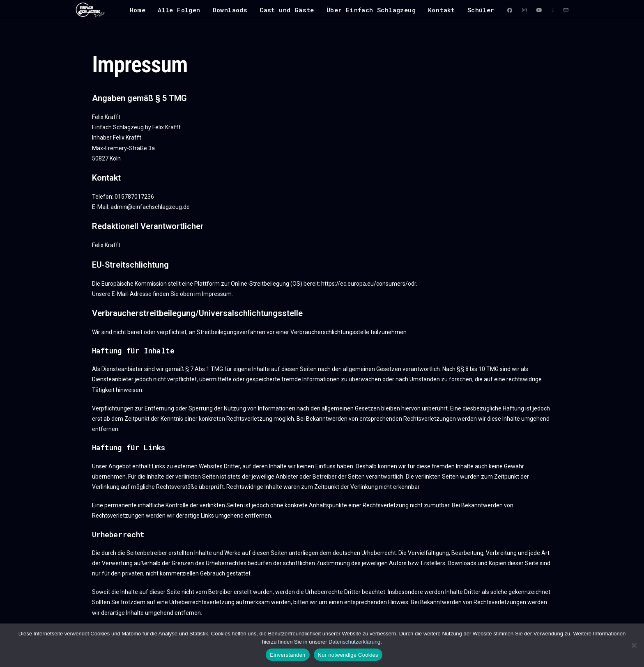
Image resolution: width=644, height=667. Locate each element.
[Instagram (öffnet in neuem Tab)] (524, 10)
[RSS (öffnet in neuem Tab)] (553, 10)
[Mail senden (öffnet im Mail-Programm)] (566, 10)
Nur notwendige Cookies (348, 655)
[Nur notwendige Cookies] (634, 645)
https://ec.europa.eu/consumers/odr (369, 284)
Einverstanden (287, 655)
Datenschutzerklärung (354, 642)
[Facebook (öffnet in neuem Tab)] (510, 10)
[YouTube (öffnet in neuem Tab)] (539, 10)
